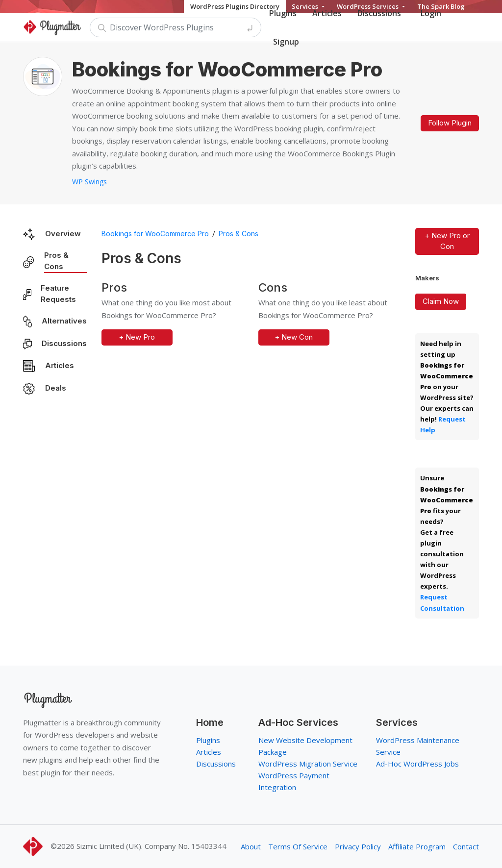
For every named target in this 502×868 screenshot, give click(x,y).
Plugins (208, 740)
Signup (286, 42)
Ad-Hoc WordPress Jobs (417, 764)
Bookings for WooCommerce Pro (155, 234)
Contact (466, 846)
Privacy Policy (358, 846)
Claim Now (441, 301)
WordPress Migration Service (308, 764)
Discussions (64, 343)
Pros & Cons (56, 261)
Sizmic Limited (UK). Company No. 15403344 (151, 846)
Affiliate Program (417, 846)
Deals (56, 388)
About (251, 846)
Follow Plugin (450, 123)
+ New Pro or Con (447, 241)
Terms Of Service (298, 846)
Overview (63, 234)
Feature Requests (58, 294)
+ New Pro (137, 337)
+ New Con (294, 337)
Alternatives (64, 321)
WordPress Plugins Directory (235, 6)
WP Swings (89, 182)
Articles (60, 365)
